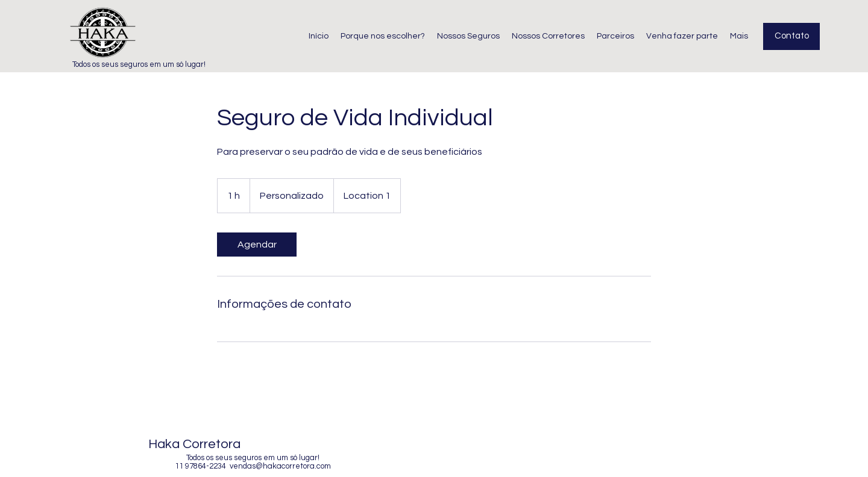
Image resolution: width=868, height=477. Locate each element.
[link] (257, 245)
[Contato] (791, 36)
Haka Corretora (194, 444)
